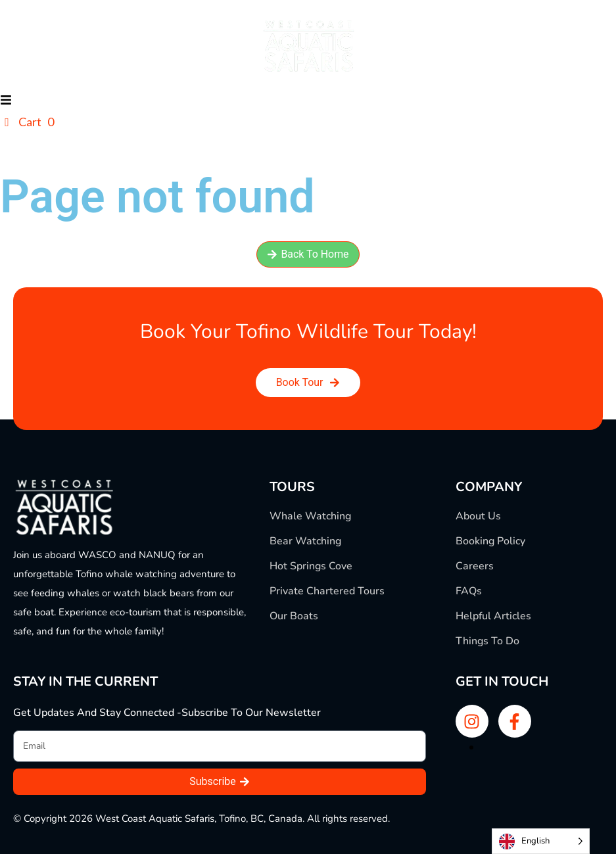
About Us (478, 516)
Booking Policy (490, 541)
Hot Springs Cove (311, 566)
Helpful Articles (493, 616)
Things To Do (487, 641)
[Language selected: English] (541, 841)
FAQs (469, 591)
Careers (475, 566)
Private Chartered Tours (327, 591)
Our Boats (294, 616)
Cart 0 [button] (27, 122)
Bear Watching (305, 541)
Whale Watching (310, 516)
